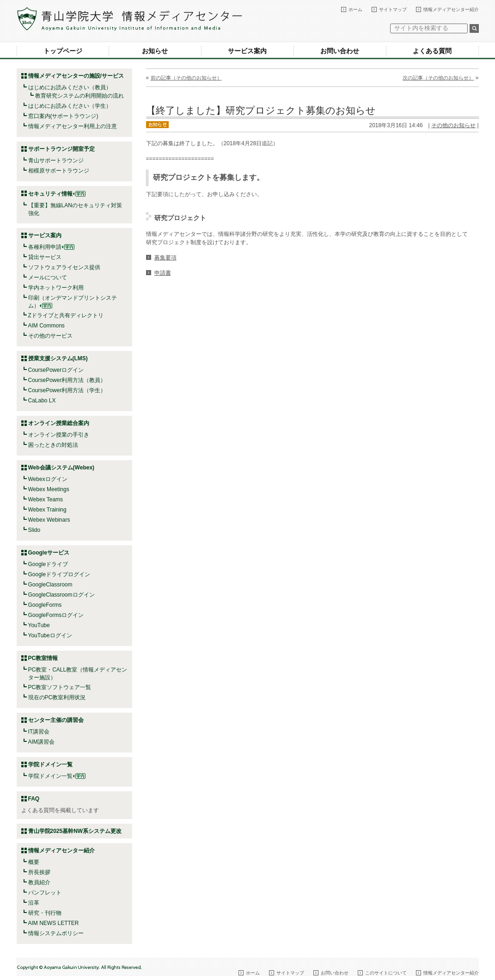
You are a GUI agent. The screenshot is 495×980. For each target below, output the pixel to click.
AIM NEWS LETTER (54, 923)
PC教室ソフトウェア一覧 (60, 687)
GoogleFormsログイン (56, 615)
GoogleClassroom (50, 585)
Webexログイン (48, 479)
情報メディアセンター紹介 (451, 9)
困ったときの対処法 (53, 445)
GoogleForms (45, 605)
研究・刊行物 (45, 913)
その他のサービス (50, 336)
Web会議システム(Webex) (61, 468)
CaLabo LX (42, 401)
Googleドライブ (48, 564)
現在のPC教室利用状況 (57, 697)
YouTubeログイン (50, 635)
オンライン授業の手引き (59, 435)
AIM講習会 (41, 742)
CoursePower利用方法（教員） (67, 380)
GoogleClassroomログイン (61, 595)
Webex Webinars (49, 520)
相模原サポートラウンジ (59, 171)
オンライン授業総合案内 (59, 423)
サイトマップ (393, 9)
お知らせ (155, 51)
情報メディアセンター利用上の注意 (73, 126)
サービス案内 (247, 51)
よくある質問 (432, 51)
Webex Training (47, 510)
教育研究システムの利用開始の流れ (79, 96)
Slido (34, 530)
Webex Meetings (49, 489)
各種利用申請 (45, 247)
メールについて (48, 277)
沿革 (34, 903)
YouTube (39, 625)
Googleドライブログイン (59, 574)
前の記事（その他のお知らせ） (186, 78)
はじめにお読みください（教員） (70, 87)
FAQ (34, 799)
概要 (34, 862)
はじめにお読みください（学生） (70, 106)
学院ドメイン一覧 (57, 776)
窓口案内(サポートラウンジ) (63, 116)
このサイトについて (386, 973)
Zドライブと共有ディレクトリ (66, 315)
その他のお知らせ (453, 125)
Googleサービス (49, 553)
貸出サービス (45, 257)
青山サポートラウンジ (56, 160)
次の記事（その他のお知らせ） (438, 78)
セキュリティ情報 (57, 194)
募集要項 (165, 258)
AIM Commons (46, 326)
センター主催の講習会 (56, 720)
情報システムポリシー (56, 933)
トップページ (63, 51)
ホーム (355, 9)
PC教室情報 (43, 658)
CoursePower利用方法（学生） (67, 390)
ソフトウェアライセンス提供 (64, 267)
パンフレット (45, 893)
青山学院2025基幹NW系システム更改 (75, 831)
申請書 (163, 273)
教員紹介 (39, 882)
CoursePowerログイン (56, 370)
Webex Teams (46, 499)
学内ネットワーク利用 (56, 288)
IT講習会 (39, 732)
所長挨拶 (39, 872)
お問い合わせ (340, 51)
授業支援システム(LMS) (58, 358)
